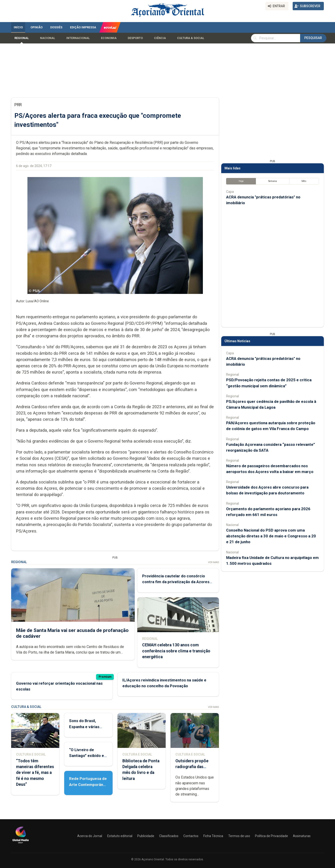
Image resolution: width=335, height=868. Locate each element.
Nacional (48, 38)
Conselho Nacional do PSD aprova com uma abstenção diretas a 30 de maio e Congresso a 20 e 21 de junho (271, 536)
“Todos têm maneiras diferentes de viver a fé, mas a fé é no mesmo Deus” (35, 773)
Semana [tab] (273, 181)
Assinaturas (302, 836)
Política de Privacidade (271, 836)
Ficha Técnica (213, 836)
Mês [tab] (304, 181)
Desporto (135, 38)
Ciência (160, 38)
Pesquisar (313, 38)
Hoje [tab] (241, 181)
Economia (109, 38)
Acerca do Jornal (90, 836)
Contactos (191, 836)
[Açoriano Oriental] (20, 844)
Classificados (169, 836)
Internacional (78, 38)
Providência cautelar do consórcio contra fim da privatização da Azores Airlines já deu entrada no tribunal (176, 582)
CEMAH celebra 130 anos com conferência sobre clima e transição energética (176, 651)
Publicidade (146, 836)
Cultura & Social (191, 38)
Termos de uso (239, 836)
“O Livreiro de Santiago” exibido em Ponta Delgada (88, 756)
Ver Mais (213, 562)
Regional (22, 38)
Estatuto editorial (120, 836)
